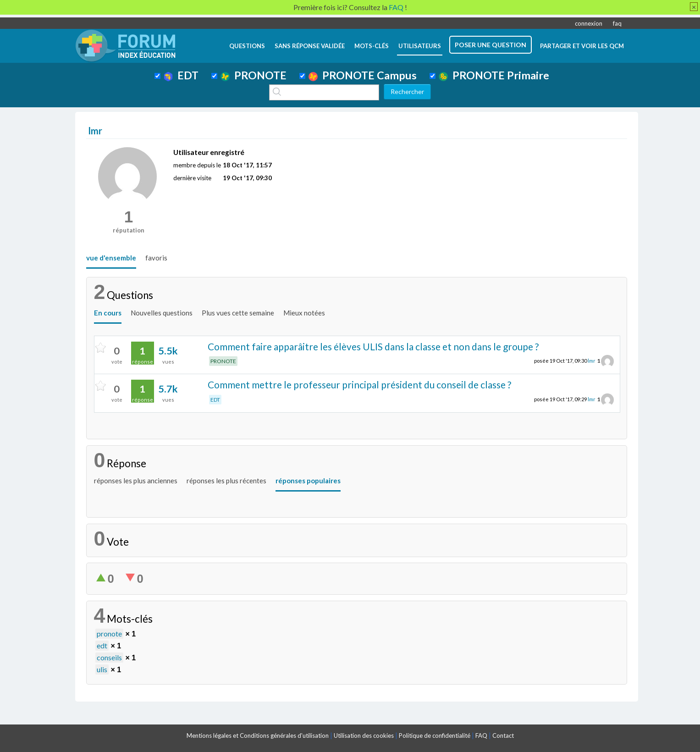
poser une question (491, 45)
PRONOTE (254, 75)
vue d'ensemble (111, 258)
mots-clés (372, 46)
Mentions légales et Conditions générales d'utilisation (258, 735)
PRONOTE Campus (363, 75)
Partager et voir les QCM (582, 46)
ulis (102, 669)
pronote (109, 633)
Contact (503, 735)
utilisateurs (420, 46)
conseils (109, 657)
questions (247, 46)
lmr (592, 361)
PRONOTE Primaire (494, 75)
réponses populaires (308, 481)
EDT (181, 75)
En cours (108, 313)
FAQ (481, 735)
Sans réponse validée (310, 46)
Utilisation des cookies (364, 735)
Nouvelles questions (162, 313)
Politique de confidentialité (435, 735)
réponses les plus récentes (226, 481)
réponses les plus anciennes (136, 481)
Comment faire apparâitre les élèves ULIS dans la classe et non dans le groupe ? (373, 346)
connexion (589, 23)
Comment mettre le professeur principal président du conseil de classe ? (359, 384)
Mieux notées (304, 313)
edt (102, 645)
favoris (156, 258)
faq (617, 23)
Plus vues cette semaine (238, 313)
